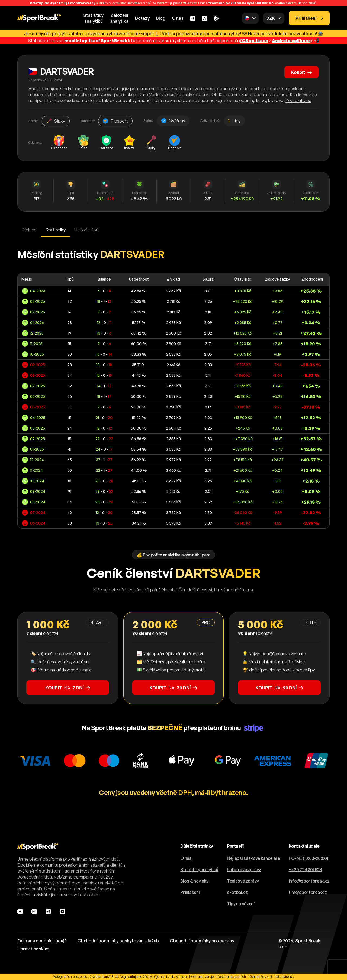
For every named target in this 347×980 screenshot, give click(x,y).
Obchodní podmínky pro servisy (202, 941)
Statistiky (55, 230)
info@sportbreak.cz (309, 881)
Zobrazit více (298, 100)
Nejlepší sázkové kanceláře (253, 858)
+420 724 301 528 (305, 870)
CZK (270, 18)
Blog (161, 18)
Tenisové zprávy (243, 881)
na (68, 688)
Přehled (29, 230)
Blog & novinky (194, 881)
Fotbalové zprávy (244, 870)
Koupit (301, 72)
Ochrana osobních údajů (42, 941)
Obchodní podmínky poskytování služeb (118, 941)
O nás (178, 18)
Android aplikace (291, 41)
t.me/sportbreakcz (308, 892)
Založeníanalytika (119, 18)
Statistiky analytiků (199, 870)
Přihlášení (309, 18)
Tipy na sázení (241, 904)
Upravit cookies (33, 949)
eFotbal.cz (237, 892)
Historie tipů (86, 230)
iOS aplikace (254, 41)
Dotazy (142, 18)
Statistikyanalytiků (93, 18)
